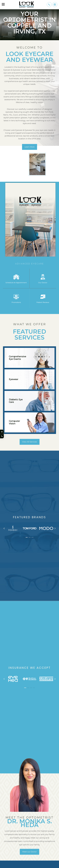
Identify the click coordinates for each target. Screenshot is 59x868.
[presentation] (4, 531)
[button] (27, 540)
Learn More (30, 147)
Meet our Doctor (29, 854)
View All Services (30, 444)
